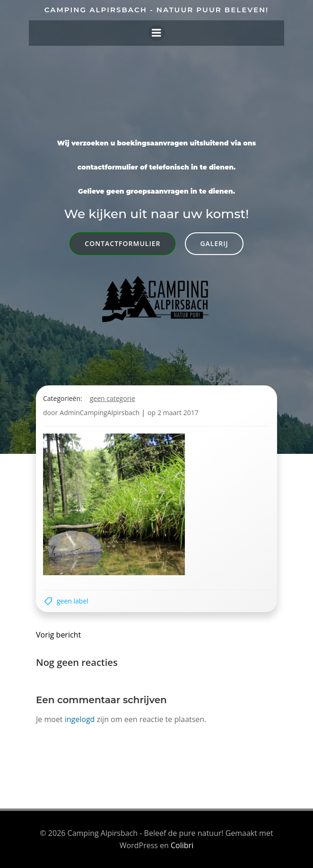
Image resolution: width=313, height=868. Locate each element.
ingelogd (80, 719)
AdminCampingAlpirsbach (100, 413)
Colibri (182, 845)
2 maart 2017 (178, 413)
